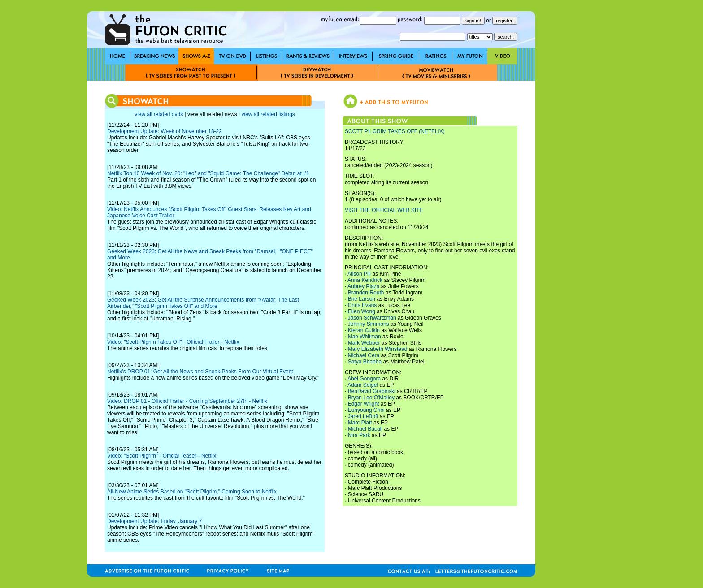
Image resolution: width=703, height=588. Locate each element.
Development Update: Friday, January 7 (154, 521)
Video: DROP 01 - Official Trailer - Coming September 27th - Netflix (187, 401)
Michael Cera (364, 355)
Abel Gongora (364, 379)
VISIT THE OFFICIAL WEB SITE (384, 210)
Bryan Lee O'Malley (371, 398)
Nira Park (359, 435)
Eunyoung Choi (366, 410)
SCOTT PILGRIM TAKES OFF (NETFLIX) (395, 131)
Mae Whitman (365, 337)
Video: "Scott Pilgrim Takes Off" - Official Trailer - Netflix (173, 342)
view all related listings (268, 114)
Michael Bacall (365, 429)
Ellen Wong (362, 311)
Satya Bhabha (365, 362)
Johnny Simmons (369, 324)
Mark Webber (364, 343)
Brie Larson (362, 299)
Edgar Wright (364, 404)
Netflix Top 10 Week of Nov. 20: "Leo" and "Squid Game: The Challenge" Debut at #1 (208, 173)
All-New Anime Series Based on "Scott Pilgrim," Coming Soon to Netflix (192, 492)
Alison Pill (359, 274)
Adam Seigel (363, 385)
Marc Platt (360, 423)
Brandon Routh (366, 293)
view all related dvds (159, 114)
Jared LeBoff (363, 416)
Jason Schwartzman (372, 318)
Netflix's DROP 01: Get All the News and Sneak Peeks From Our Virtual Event (200, 372)
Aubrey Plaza (363, 286)
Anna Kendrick (365, 280)
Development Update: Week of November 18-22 (165, 131)
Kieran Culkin (364, 330)
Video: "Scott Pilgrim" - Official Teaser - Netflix (162, 456)
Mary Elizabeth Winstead (378, 349)
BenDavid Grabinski (372, 391)
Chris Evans (362, 305)
